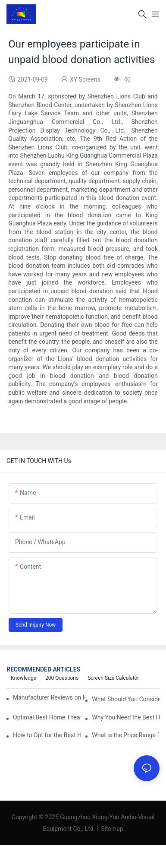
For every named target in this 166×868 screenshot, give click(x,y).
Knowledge (23, 678)
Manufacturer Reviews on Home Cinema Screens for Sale (50, 697)
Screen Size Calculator (113, 678)
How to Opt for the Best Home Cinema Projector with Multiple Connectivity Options (47, 735)
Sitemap (111, 829)
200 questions (62, 678)
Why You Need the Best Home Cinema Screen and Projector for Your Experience (126, 717)
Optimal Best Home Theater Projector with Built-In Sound (47, 717)
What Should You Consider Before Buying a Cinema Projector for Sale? (126, 699)
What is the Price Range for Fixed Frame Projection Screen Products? (126, 735)
